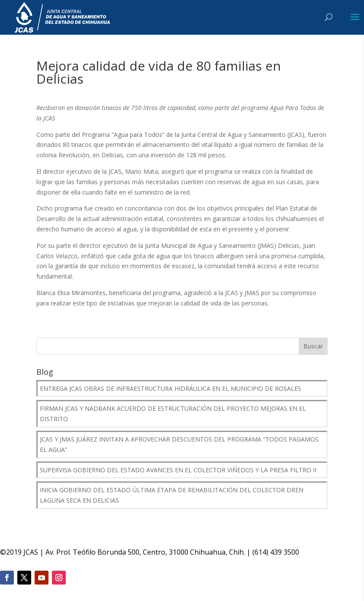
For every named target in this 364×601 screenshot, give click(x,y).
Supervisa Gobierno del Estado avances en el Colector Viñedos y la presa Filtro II (178, 470)
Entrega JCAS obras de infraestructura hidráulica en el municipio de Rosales (171, 388)
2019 (14, 552)
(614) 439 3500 (276, 552)
